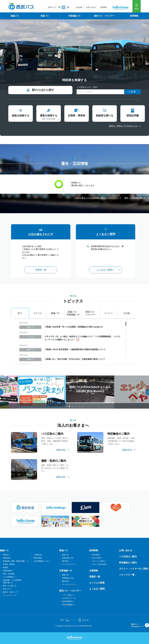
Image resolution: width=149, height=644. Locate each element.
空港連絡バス (74, 16)
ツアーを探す (67, 595)
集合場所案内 (67, 601)
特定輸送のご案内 (128, 563)
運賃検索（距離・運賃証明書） (14, 561)
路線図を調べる (105, 116)
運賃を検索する (49, 117)
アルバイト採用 (98, 561)
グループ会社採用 (99, 564)
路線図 (5, 567)
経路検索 (6, 558)
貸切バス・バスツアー (104, 16)
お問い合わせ (91, 7)
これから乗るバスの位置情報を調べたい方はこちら (96, 198)
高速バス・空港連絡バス (73, 313)
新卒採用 (95, 555)
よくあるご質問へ (106, 270)
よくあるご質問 (97, 589)
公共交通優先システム (42, 561)
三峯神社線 (38, 555)
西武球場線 (38, 558)
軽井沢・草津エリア (10, 592)
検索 (134, 92)
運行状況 (65, 561)
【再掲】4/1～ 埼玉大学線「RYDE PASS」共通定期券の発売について (75, 359)
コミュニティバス (10, 595)
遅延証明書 (133, 116)
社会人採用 (96, 558)
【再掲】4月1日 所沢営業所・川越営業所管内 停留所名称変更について (75, 349)
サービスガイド (68, 564)
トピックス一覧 (127, 575)
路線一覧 (65, 555)
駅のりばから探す (43, 90)
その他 (126, 313)
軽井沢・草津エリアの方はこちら (123, 126)
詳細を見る (61, 450)
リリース (38, 313)
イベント (109, 313)
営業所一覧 (41, 270)
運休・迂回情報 (9, 574)
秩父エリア (7, 589)
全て (20, 313)
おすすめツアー (68, 598)
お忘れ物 (79, 7)
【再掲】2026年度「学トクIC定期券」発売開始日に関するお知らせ (74, 327)
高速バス (45, 16)
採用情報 (134, 16)
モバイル (85, 620)
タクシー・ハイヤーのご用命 (133, 569)
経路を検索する (21, 116)
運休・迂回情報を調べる (135, 198)
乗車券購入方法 (68, 558)
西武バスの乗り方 (10, 586)
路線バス (15, 16)
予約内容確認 (67, 605)
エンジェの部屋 (97, 583)
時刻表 (5, 555)
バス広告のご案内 (128, 557)
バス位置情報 (8, 577)
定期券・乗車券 (77, 116)
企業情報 (103, 7)
